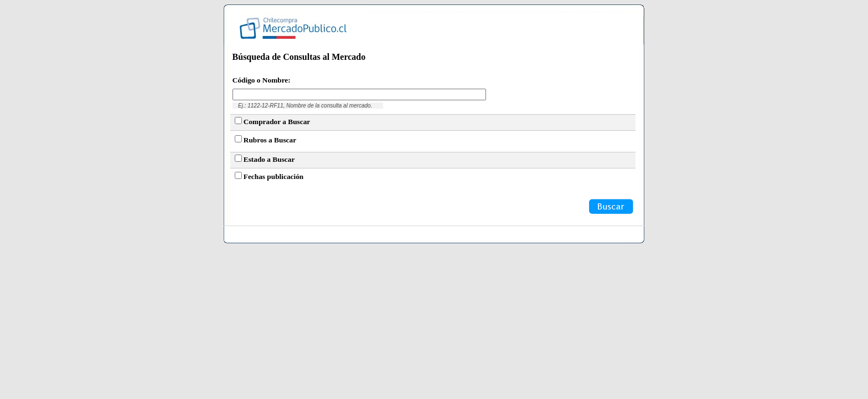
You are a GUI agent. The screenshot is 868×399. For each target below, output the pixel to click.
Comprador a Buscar (277, 122)
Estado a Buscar (269, 159)
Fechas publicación (274, 177)
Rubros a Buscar (270, 140)
